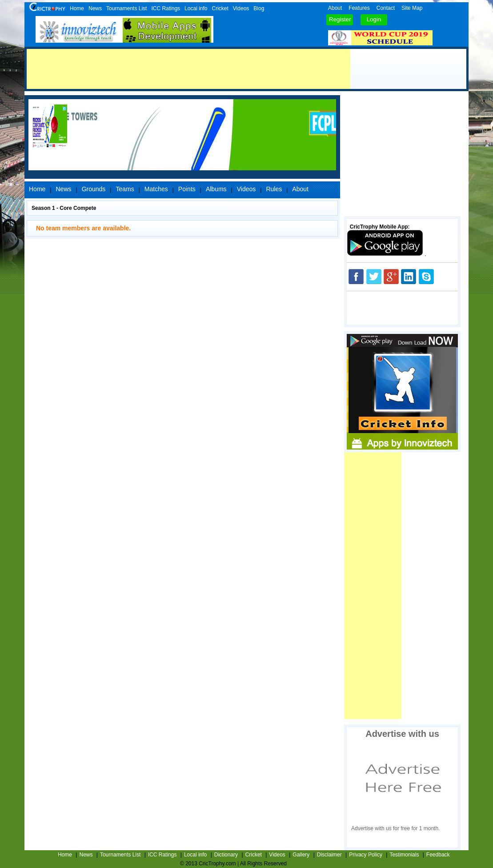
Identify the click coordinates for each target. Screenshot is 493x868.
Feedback (438, 855)
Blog (259, 8)
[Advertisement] (188, 69)
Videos (241, 8)
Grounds (94, 189)
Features (359, 8)
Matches (156, 189)
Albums (216, 189)
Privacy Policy (366, 855)
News (95, 8)
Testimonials (404, 855)
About (335, 8)
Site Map (412, 8)
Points (187, 189)
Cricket (220, 8)
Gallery (301, 855)
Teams (125, 189)
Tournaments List (126, 8)
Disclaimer (329, 855)
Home (77, 8)
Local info (196, 8)
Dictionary (226, 855)
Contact (386, 8)
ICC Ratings (166, 8)
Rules (274, 189)
